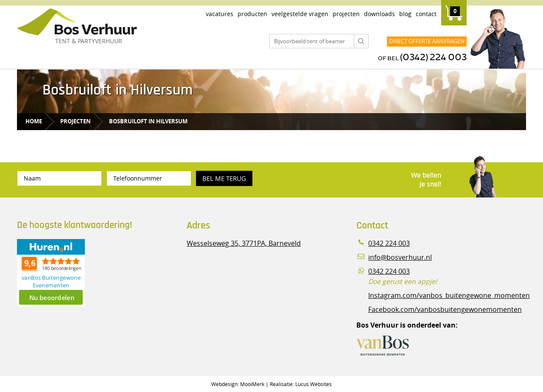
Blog (405, 14)
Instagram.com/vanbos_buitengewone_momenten (449, 296)
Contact (426, 14)
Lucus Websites (313, 384)
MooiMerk (252, 384)
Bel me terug (224, 178)
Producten (252, 14)
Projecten (346, 14)
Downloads (379, 14)
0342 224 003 (389, 243)
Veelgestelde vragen (300, 14)
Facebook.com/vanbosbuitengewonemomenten (445, 310)
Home (34, 121)
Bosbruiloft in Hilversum (148, 121)
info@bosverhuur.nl (400, 257)
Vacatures (220, 14)
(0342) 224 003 (433, 57)
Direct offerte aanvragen (427, 41)
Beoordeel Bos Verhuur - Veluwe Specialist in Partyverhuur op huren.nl (70, 273)
